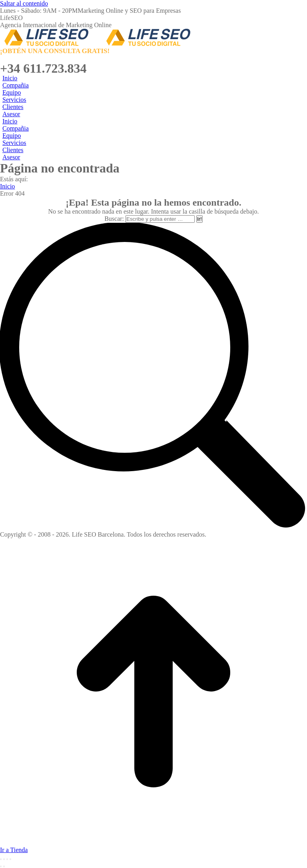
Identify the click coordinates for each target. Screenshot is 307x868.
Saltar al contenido (24, 3)
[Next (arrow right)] (4, 866)
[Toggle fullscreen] (7, 859)
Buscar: (114, 219)
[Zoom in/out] (10, 859)
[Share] (4, 859)
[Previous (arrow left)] (1, 866)
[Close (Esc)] (1, 859)
